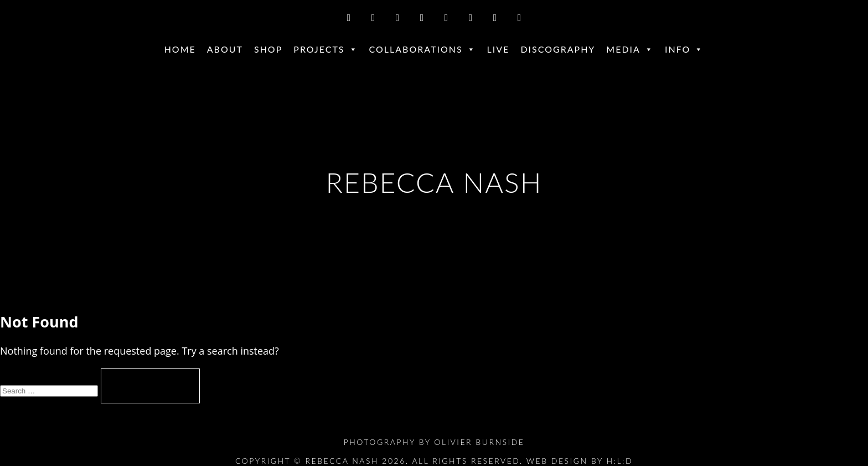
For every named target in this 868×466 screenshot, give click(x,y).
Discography (558, 49)
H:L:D (620, 461)
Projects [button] (325, 49)
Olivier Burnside (479, 442)
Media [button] (630, 49)
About (225, 49)
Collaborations (423, 49)
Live (498, 49)
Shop (268, 49)
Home (180, 49)
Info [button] (684, 49)
